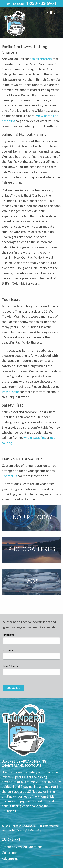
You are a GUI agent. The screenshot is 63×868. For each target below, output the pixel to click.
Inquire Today (32, 517)
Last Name (9, 650)
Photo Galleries (32, 549)
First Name (9, 635)
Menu (51, 13)
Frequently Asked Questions (22, 847)
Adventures (10, 858)
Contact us (9, 476)
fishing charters (41, 59)
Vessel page (10, 392)
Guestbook (10, 853)
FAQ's (32, 581)
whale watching (35, 438)
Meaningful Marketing (29, 830)
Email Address (10, 666)
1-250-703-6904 (41, 3)
